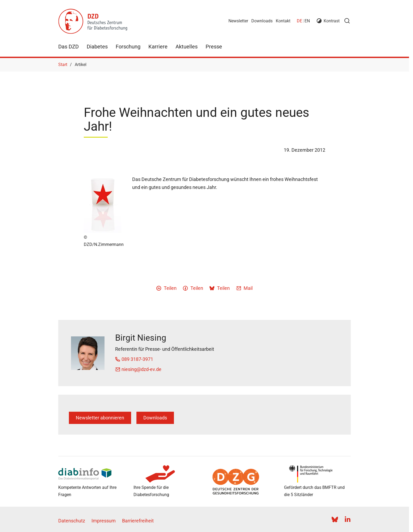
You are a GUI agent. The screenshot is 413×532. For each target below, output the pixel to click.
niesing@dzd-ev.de (141, 369)
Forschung (128, 47)
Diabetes (97, 47)
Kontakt (283, 21)
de (299, 21)
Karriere (158, 47)
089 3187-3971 (137, 359)
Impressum (104, 521)
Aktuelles (187, 47)
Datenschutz (72, 521)
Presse (214, 47)
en (307, 21)
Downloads (262, 21)
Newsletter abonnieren (100, 418)
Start (63, 65)
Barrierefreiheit (138, 521)
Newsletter (238, 21)
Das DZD (68, 47)
